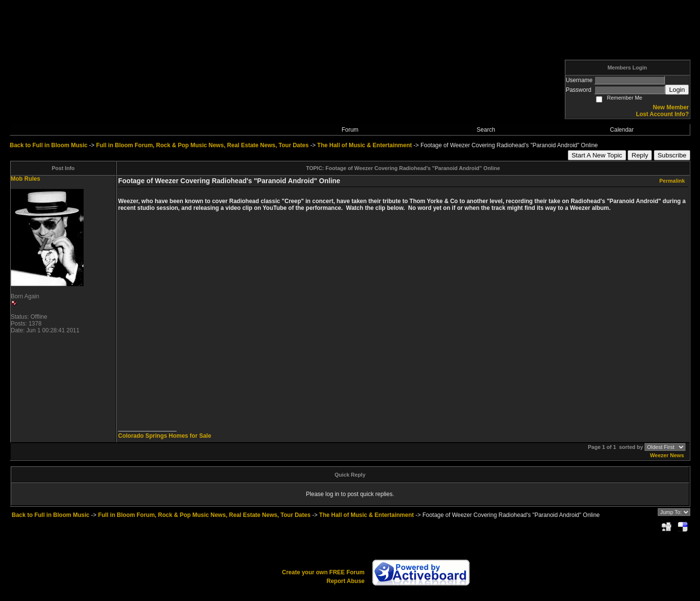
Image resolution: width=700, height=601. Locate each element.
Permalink (672, 181)
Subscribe (672, 155)
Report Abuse (346, 581)
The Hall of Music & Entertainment (365, 145)
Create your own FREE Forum (323, 572)
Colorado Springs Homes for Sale (165, 436)
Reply (640, 155)
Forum (350, 130)
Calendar (622, 130)
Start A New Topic (597, 155)
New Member (671, 107)
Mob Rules (26, 179)
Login (677, 90)
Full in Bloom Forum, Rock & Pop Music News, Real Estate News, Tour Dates (202, 145)
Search (486, 130)
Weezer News (667, 455)
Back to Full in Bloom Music (49, 145)
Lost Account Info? (662, 114)
